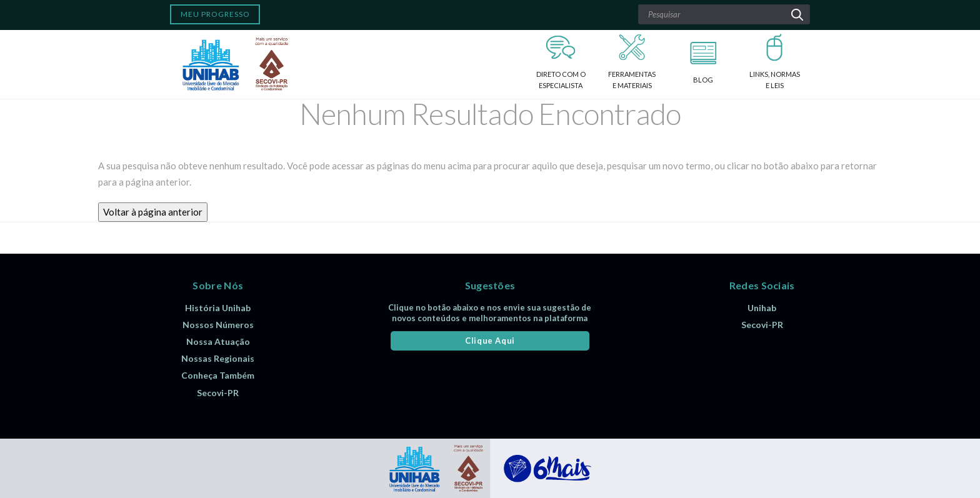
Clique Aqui (490, 341)
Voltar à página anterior (153, 212)
